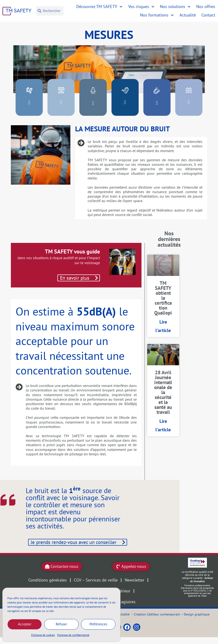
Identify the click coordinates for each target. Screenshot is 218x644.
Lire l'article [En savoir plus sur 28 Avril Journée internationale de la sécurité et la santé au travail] (163, 425)
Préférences (98, 624)
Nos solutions (175, 7)
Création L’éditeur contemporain (157, 623)
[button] (29, 102)
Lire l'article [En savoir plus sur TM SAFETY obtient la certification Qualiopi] (163, 326)
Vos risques (141, 7)
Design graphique (197, 623)
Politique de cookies (43, 635)
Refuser (61, 624)
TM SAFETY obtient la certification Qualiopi (163, 298)
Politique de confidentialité (73, 635)
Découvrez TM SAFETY (99, 7)
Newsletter (135, 589)
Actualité (188, 15)
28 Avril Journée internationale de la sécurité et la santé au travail (163, 392)
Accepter (25, 624)
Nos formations (157, 15)
